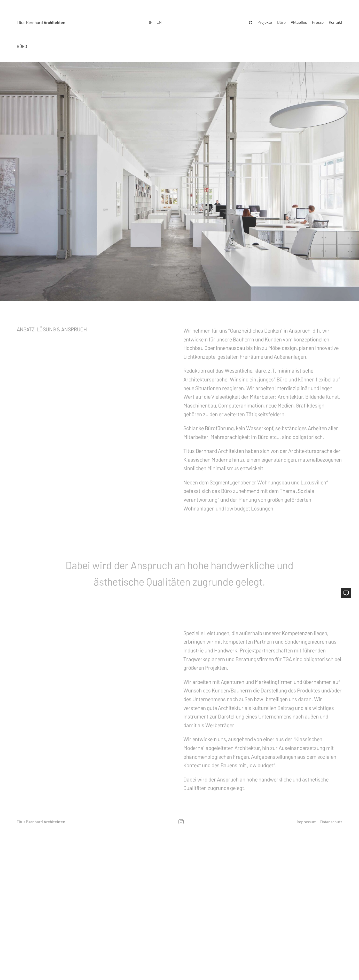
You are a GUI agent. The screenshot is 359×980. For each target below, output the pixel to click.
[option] (159, 21)
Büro (281, 21)
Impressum (307, 822)
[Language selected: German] (155, 21)
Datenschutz (331, 822)
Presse (318, 21)
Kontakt (335, 21)
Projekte (265, 21)
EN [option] (159, 21)
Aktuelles (299, 21)
